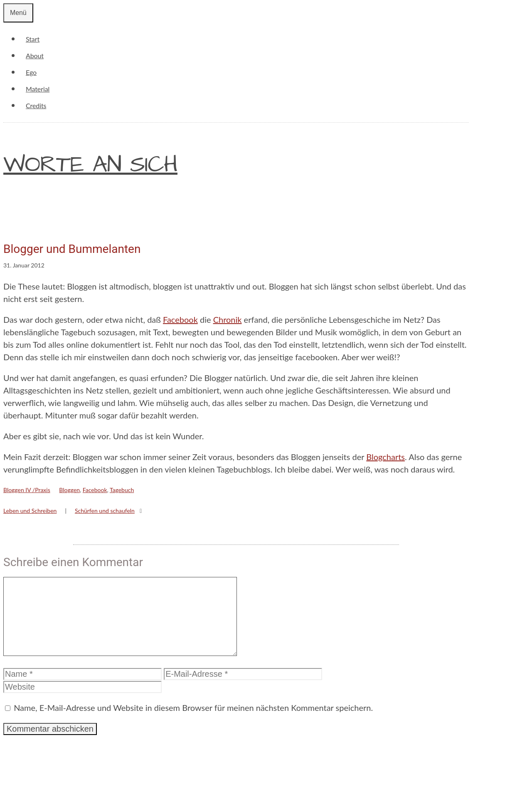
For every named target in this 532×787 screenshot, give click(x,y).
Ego (31, 72)
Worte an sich (90, 165)
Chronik (228, 319)
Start (33, 39)
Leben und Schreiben (30, 511)
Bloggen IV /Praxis (27, 490)
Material (38, 89)
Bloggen (69, 490)
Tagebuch (122, 490)
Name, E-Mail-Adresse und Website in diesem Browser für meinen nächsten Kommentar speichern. (193, 721)
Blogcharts (385, 457)
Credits (36, 105)
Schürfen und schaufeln (105, 511)
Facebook (180, 319)
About (35, 56)
